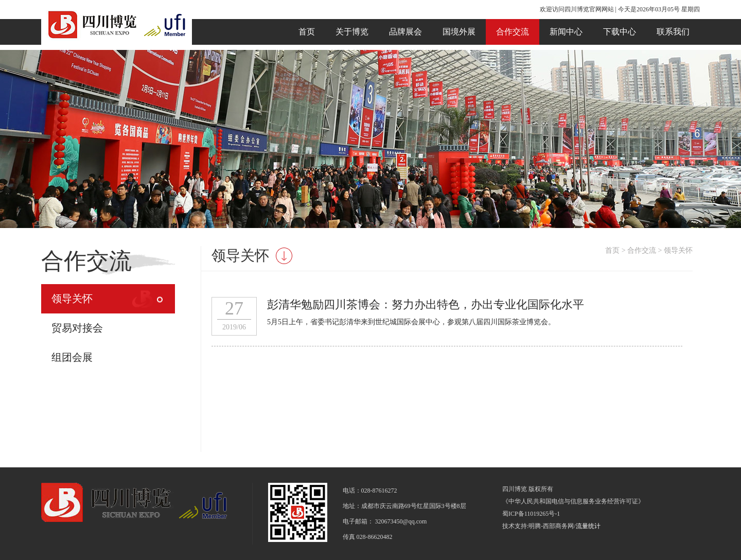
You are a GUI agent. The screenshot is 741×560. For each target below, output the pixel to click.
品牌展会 (405, 32)
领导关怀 (72, 299)
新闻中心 (566, 32)
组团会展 (72, 357)
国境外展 (459, 32)
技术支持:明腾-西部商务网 (538, 526)
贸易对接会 (77, 328)
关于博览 (352, 32)
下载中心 (620, 32)
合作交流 (513, 32)
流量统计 (588, 526)
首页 (307, 32)
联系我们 (673, 32)
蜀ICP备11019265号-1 (531, 514)
